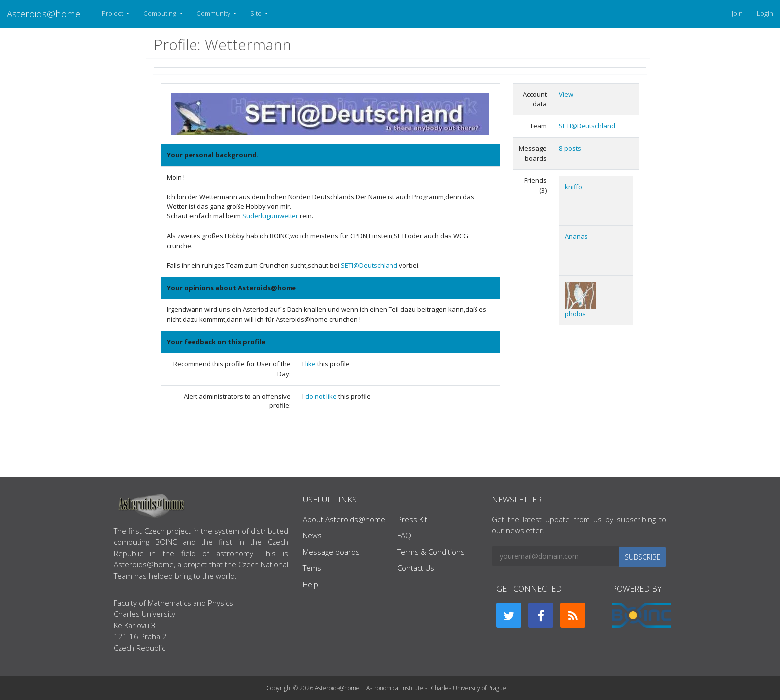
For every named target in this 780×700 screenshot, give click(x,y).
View (566, 94)
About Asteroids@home (344, 519)
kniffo (573, 187)
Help (311, 584)
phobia (575, 314)
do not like (322, 396)
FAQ (404, 535)
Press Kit (412, 519)
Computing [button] (160, 13)
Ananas (576, 236)
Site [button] (257, 13)
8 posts (570, 148)
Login (765, 13)
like (311, 364)
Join (737, 13)
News (312, 535)
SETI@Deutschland (370, 265)
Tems (312, 568)
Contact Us (416, 568)
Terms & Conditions (431, 552)
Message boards (331, 552)
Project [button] (113, 13)
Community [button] (214, 13)
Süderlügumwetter (270, 216)
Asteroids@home (44, 14)
